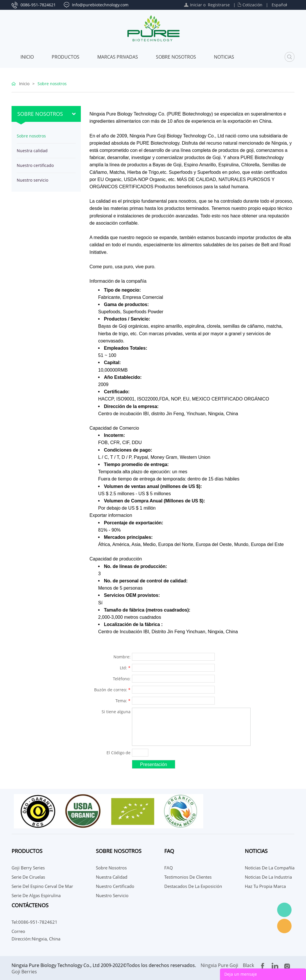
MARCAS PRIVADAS (118, 57)
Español (279, 5)
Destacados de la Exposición (193, 886)
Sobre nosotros (176, 57)
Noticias (224, 57)
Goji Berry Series (28, 868)
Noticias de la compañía (270, 868)
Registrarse (219, 5)
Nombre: (122, 657)
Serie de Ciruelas (28, 877)
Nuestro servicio (32, 180)
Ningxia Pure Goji (219, 965)
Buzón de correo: (112, 690)
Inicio (27, 57)
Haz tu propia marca (265, 886)
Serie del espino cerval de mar (42, 886)
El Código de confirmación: (116, 753)
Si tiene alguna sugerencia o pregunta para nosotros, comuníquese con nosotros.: (113, 712)
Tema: (123, 701)
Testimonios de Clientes (188, 877)
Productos (66, 57)
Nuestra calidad (32, 151)
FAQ (169, 868)
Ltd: (125, 668)
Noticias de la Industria (268, 877)
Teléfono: (122, 679)
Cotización (252, 5)
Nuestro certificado (35, 165)
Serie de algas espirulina (36, 895)
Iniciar (196, 5)
